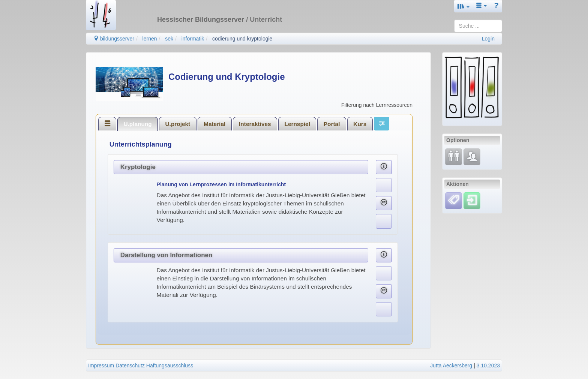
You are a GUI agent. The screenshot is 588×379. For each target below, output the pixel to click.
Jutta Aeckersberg (451, 366)
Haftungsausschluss (170, 366)
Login (488, 39)
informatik (193, 39)
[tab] (107, 124)
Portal (332, 124)
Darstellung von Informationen (166, 255)
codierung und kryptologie (242, 39)
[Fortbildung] (454, 156)
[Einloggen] (472, 200)
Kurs (360, 124)
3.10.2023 (488, 366)
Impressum (101, 366)
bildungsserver (114, 39)
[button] (463, 6)
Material (214, 124)
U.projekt (178, 124)
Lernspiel (297, 124)
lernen (150, 39)
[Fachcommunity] (472, 156)
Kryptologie (138, 167)
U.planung (137, 124)
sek (169, 39)
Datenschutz (130, 366)
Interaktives (255, 124)
